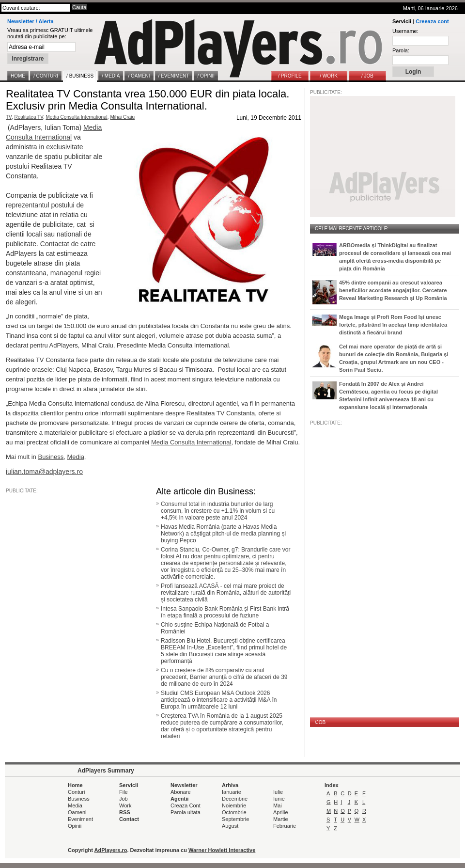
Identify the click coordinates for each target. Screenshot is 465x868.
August (230, 826)
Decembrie (235, 799)
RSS (125, 812)
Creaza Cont (186, 805)
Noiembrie (234, 805)
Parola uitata (186, 812)
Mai (278, 805)
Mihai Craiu (122, 117)
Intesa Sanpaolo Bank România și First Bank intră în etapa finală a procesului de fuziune (225, 612)
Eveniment (80, 819)
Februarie (285, 826)
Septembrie (235, 819)
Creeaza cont (432, 21)
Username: (405, 31)
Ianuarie (232, 792)
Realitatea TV (29, 117)
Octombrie (234, 812)
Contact (129, 819)
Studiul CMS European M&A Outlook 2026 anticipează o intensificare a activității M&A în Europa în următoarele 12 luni (219, 700)
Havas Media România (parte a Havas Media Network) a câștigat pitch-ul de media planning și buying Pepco (223, 534)
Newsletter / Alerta (31, 21)
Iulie (278, 792)
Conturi (76, 792)
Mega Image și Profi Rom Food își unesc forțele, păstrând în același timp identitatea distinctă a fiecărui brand (393, 325)
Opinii (75, 826)
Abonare (181, 792)
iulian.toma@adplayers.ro (44, 472)
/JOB (320, 722)
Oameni (77, 812)
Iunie (279, 799)
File (124, 792)
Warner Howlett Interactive (222, 850)
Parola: (401, 50)
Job (124, 799)
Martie (281, 819)
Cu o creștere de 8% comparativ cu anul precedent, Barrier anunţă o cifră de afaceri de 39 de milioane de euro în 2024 (224, 677)
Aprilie (281, 812)
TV (9, 117)
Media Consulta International (77, 117)
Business (79, 799)
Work (125, 805)
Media (75, 805)
